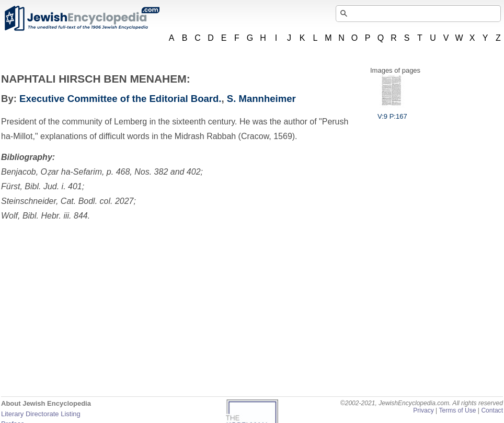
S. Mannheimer (261, 99)
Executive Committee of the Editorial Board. (120, 99)
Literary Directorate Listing (41, 414)
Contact (492, 410)
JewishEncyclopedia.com (82, 18)
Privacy (423, 410)
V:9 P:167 (392, 112)
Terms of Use (457, 410)
